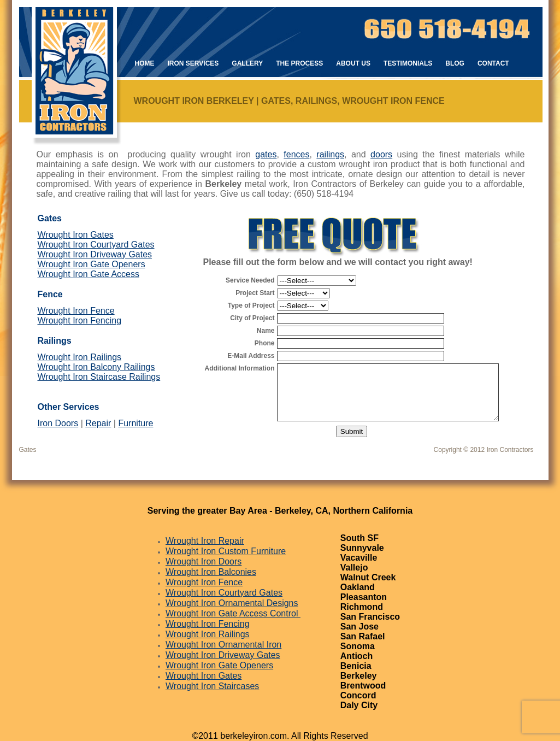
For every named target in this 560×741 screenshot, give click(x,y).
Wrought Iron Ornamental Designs (232, 603)
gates (266, 154)
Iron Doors (58, 423)
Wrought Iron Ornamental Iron (223, 645)
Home (145, 63)
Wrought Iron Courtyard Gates (96, 245)
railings (330, 154)
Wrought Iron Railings (80, 357)
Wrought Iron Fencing (80, 320)
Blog (455, 63)
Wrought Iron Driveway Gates (95, 254)
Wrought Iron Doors (204, 561)
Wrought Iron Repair (205, 541)
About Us (353, 63)
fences (296, 154)
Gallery (247, 63)
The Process (299, 63)
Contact (493, 63)
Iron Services (193, 63)
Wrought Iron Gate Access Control (233, 613)
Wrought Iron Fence (76, 311)
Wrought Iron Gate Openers (92, 264)
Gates (28, 450)
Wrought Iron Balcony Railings (96, 367)
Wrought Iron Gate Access (89, 274)
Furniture (135, 423)
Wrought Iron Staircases (212, 686)
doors (381, 154)
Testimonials (408, 63)
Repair (98, 423)
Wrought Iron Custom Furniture (226, 551)
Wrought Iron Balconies (211, 572)
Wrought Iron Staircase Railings (99, 377)
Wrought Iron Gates (76, 235)
